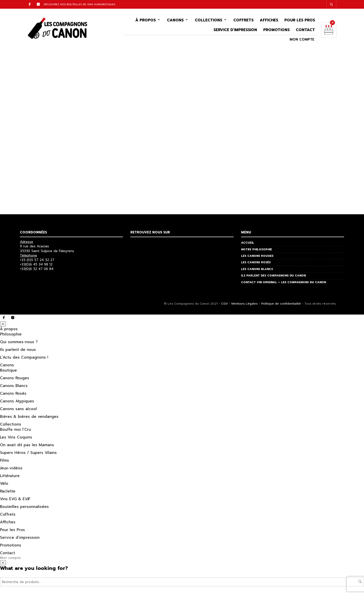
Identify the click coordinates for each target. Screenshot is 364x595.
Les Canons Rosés (256, 264)
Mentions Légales (245, 305)
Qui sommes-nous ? (19, 343)
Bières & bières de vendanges (29, 418)
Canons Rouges (15, 379)
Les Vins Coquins (16, 438)
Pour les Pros (300, 21)
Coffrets (243, 21)
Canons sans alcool (18, 410)
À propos (146, 21)
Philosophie (11, 335)
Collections (208, 21)
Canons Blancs (14, 387)
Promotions (276, 31)
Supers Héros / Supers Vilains (28, 454)
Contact (305, 31)
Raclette (8, 492)
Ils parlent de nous (18, 351)
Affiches (269, 21)
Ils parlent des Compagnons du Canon (273, 277)
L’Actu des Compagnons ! (24, 359)
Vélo (4, 485)
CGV (225, 305)
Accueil (248, 244)
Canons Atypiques (17, 402)
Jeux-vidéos (11, 469)
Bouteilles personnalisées (24, 508)
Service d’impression (235, 31)
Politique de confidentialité (281, 305)
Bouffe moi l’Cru (15, 431)
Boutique (8, 372)
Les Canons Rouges (257, 257)
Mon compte (302, 40)
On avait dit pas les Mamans (27, 446)
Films (4, 462)
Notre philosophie (257, 251)
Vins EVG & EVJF (15, 500)
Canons (175, 21)
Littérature (10, 477)
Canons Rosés (13, 395)
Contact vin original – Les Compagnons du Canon (284, 284)
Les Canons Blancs (257, 270)
